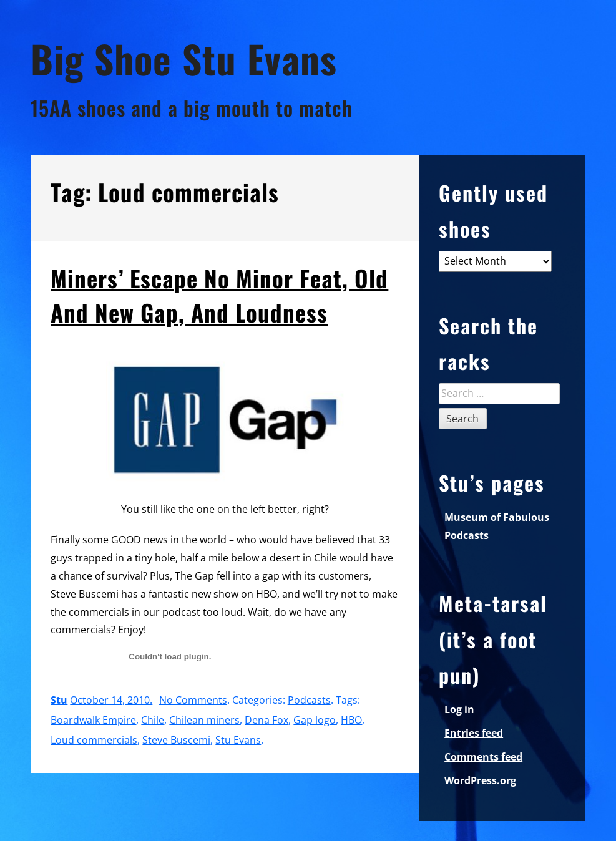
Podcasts (309, 700)
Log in (459, 709)
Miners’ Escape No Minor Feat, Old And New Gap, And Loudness (219, 295)
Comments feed (483, 757)
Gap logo (315, 720)
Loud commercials (94, 740)
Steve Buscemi (176, 740)
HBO (351, 720)
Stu (59, 700)
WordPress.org (480, 780)
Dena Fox (266, 720)
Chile (153, 720)
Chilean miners (204, 720)
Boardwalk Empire (93, 720)
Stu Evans (238, 740)
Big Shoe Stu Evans (184, 58)
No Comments (193, 700)
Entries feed (474, 733)
